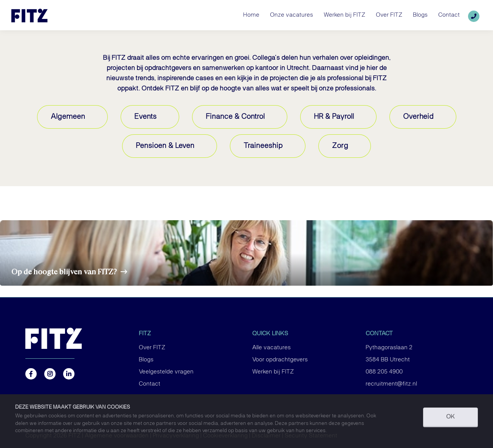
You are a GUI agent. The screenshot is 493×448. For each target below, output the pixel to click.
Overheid (418, 117)
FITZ (145, 334)
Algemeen (68, 117)
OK (450, 417)
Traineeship (263, 146)
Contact (150, 384)
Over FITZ (152, 348)
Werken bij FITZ (273, 372)
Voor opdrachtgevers (280, 360)
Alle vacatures (271, 348)
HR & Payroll (334, 117)
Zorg (340, 146)
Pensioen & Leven (165, 146)
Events (145, 117)
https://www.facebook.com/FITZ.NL (31, 374)
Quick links (270, 334)
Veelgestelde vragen (166, 372)
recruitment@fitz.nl (391, 384)
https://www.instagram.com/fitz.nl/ (50, 374)
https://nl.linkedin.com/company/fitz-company (69, 374)
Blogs (146, 360)
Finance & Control (235, 117)
